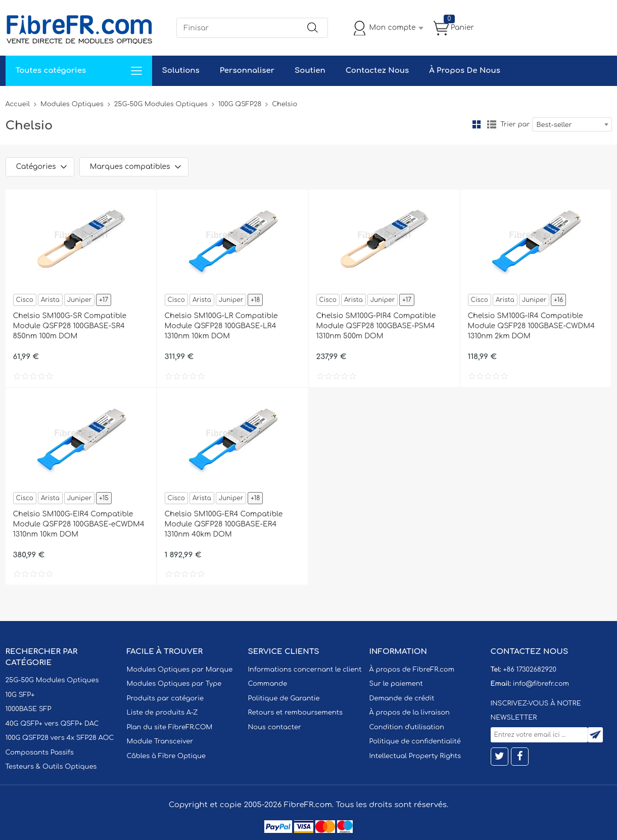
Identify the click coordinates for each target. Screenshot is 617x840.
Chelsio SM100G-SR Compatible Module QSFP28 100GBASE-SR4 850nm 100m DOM (70, 326)
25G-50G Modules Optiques (161, 104)
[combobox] (572, 124)
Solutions (181, 71)
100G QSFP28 (240, 104)
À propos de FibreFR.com (412, 670)
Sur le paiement (396, 684)
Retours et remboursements (295, 713)
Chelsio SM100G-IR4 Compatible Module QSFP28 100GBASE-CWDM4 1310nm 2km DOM (531, 326)
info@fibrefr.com (541, 684)
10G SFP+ (20, 695)
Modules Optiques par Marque (180, 670)
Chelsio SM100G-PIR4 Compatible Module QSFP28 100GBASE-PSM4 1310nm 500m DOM (376, 326)
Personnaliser (247, 71)
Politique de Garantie (284, 698)
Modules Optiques (72, 104)
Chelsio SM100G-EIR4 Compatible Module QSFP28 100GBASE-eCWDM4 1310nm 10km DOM (79, 524)
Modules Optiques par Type (174, 684)
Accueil (18, 104)
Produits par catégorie (165, 698)
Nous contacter (275, 727)
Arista (50, 300)
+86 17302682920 (529, 670)
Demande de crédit (402, 698)
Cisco (25, 300)
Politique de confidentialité (415, 741)
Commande (268, 684)
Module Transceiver (160, 741)
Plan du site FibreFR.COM (170, 727)
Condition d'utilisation (407, 727)
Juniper (79, 300)
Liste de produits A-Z (162, 713)
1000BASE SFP (29, 709)
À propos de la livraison (410, 713)
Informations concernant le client (305, 670)
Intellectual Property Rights (415, 756)
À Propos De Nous (465, 71)
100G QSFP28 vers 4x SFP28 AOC (60, 738)
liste (492, 124)
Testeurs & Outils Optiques (51, 767)
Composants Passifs (40, 753)
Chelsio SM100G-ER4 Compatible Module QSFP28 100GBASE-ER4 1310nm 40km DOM (224, 524)
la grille (477, 124)
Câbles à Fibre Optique (167, 756)
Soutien (310, 71)
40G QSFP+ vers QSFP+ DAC (52, 724)
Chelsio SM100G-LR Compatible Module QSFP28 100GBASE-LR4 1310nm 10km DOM (221, 326)
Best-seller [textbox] (554, 125)
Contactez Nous (377, 71)
